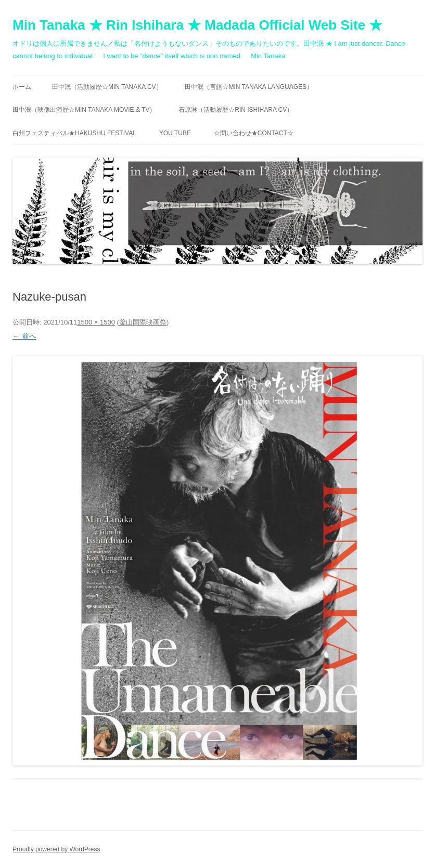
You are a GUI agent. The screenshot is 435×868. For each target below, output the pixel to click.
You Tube (175, 133)
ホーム (22, 87)
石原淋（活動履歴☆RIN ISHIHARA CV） (236, 110)
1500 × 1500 (96, 322)
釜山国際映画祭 (143, 322)
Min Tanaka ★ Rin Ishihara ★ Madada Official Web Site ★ (197, 25)
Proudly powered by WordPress (56, 849)
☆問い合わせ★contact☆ (254, 133)
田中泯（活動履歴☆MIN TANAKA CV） (107, 87)
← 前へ (24, 336)
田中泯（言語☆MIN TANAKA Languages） (249, 87)
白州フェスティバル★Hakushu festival (74, 133)
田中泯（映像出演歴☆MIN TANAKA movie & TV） (84, 110)
